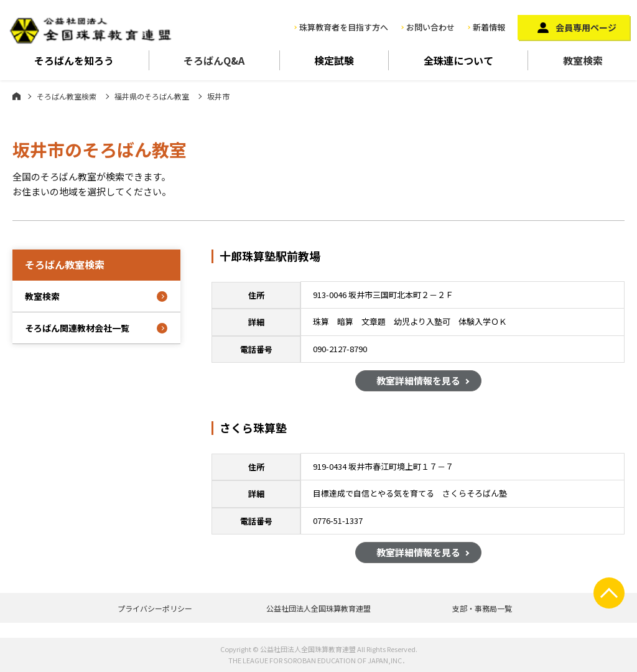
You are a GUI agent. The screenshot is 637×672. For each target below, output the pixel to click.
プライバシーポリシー (155, 608)
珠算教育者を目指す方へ (344, 27)
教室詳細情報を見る (418, 382)
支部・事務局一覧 (482, 608)
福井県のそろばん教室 (152, 96)
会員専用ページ (586, 27)
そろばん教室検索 (67, 96)
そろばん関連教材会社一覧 (77, 328)
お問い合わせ (430, 27)
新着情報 (489, 27)
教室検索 (583, 60)
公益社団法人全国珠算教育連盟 (318, 608)
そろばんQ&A (214, 60)
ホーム (16, 96)
